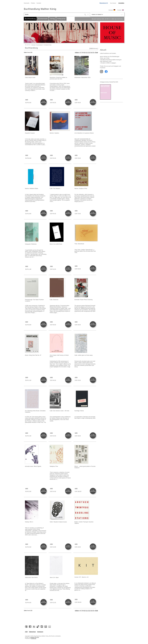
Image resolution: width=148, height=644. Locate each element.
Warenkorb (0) (104, 3)
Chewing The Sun (35, 637)
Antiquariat (61, 19)
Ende (96, 52)
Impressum (40, 632)
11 (86, 52)
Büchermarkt (43, 19)
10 (85, 52)
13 (90, 52)
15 (93, 52)
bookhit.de (34, 638)
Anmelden (121, 3)
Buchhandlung (30, 19)
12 (88, 52)
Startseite (27, 3)
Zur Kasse (113, 3)
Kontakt (39, 3)
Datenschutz (32, 632)
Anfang (77, 52)
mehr (27, 100)
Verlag (52, 19)
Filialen (33, 3)
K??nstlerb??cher (47, 45)
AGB (26, 632)
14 (91, 52)
